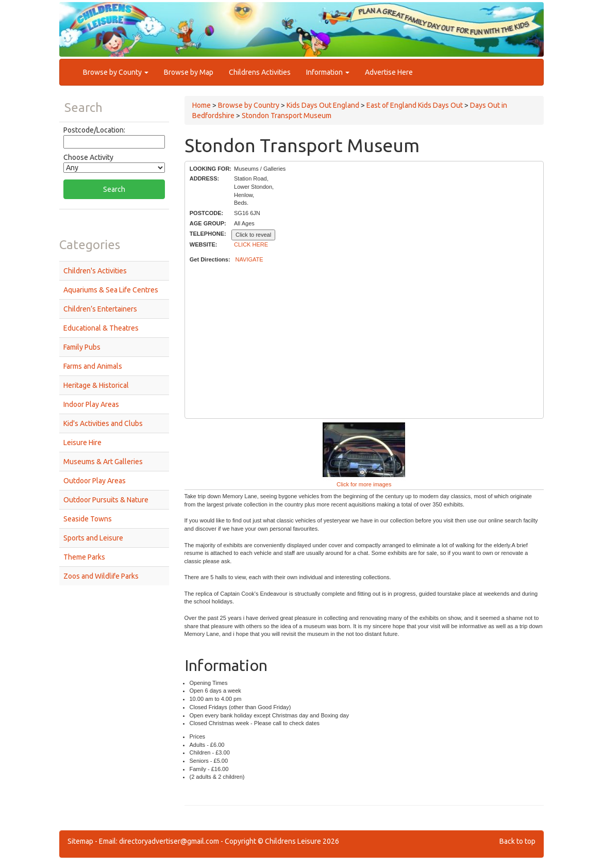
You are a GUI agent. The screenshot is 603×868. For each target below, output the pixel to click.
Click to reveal (253, 235)
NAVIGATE (249, 259)
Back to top (517, 841)
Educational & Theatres (101, 328)
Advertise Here (389, 72)
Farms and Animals (93, 366)
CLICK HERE (251, 244)
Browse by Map (189, 72)
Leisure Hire (82, 443)
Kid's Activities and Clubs (103, 423)
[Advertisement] (364, 341)
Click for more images (364, 484)
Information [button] (328, 72)
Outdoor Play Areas (95, 481)
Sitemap (80, 841)
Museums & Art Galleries (103, 462)
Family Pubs (82, 347)
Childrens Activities (260, 72)
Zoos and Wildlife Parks (101, 576)
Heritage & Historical (96, 385)
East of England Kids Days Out (415, 105)
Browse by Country (249, 105)
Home (202, 105)
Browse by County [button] (116, 72)
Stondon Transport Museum (287, 116)
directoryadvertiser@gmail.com (169, 841)
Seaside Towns (88, 519)
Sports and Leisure (93, 538)
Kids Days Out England (323, 105)
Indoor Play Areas (91, 404)
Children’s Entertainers (100, 309)
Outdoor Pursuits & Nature (106, 500)
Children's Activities (95, 271)
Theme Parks (84, 557)
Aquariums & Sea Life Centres (111, 290)
